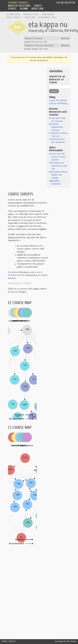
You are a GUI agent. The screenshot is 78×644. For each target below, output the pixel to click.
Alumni (24, 9)
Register (70, 3)
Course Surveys (13, 17)
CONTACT (12, 641)
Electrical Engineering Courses (56, 127)
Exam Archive (48, 14)
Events (38, 6)
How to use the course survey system (57, 157)
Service (12, 9)
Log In (60, 3)
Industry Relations (19, 6)
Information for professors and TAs (58, 166)
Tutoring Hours (13, 14)
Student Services (18, 3)
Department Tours (47, 17)
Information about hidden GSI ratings (58, 175)
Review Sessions (31, 14)
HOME (4, 641)
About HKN (37, 9)
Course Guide (30, 17)
